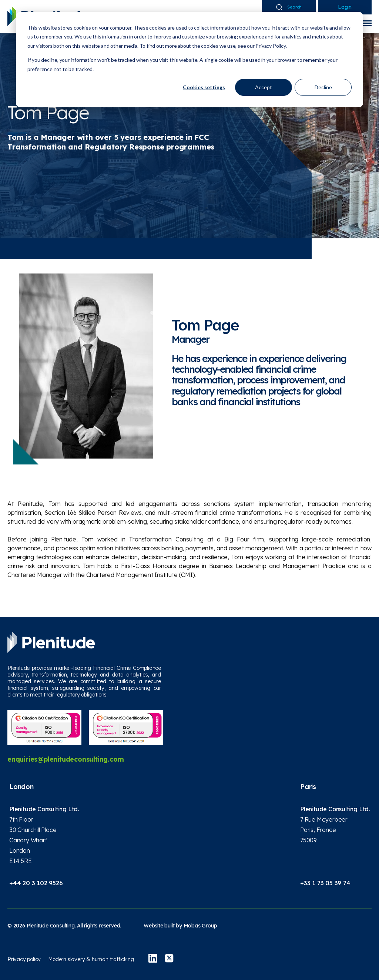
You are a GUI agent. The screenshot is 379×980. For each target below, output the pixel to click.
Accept (264, 87)
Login (345, 7)
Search (289, 7)
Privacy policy (24, 959)
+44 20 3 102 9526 (36, 883)
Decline (323, 87)
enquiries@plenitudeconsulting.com (66, 759)
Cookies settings (204, 87)
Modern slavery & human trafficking (91, 959)
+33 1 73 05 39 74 (325, 883)
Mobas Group (200, 926)
